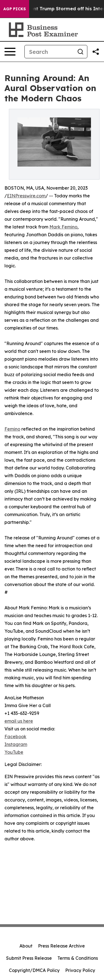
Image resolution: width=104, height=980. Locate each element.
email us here (19, 721)
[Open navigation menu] (10, 52)
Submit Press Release (29, 958)
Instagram (16, 744)
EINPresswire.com (26, 196)
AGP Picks (15, 9)
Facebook (15, 737)
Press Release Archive (61, 946)
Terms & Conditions (78, 958)
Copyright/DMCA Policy (34, 970)
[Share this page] (96, 52)
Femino (12, 429)
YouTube (14, 752)
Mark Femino (63, 227)
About (26, 946)
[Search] (49, 52)
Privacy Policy (80, 970)
